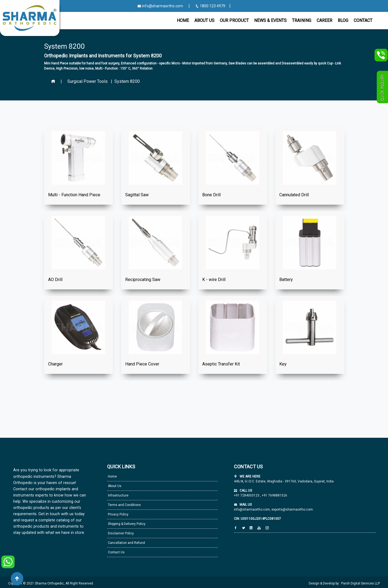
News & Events (270, 20)
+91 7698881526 (274, 495)
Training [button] (302, 20)
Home (183, 20)
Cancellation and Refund (126, 543)
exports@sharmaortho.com (292, 509)
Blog (343, 20)
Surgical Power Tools (87, 81)
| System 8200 (124, 81)
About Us (114, 486)
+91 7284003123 (247, 495)
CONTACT (363, 20)
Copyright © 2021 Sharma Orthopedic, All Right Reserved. (51, 583)
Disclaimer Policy (120, 533)
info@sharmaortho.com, (252, 509)
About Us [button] (204, 20)
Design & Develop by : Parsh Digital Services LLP (344, 583)
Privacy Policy (118, 514)
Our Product (234, 20)
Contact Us (116, 552)
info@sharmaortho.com (160, 6)
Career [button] (324, 20)
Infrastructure (118, 495)
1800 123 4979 (211, 6)
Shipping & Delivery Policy (126, 524)
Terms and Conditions (124, 505)
